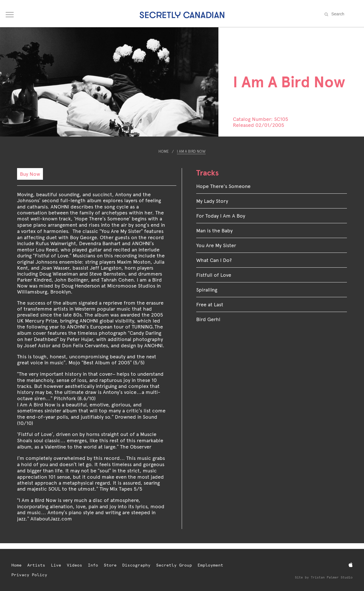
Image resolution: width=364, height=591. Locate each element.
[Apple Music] (351, 565)
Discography (136, 565)
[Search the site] (344, 14)
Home (164, 151)
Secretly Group (174, 565)
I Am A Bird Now (191, 151)
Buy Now (30, 174)
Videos (75, 565)
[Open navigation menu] (10, 13)
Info (93, 565)
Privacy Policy (29, 575)
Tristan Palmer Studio (332, 577)
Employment (210, 565)
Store (110, 565)
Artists (36, 565)
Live (56, 565)
